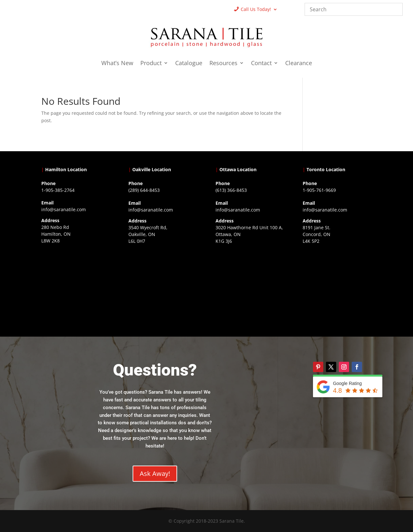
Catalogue (189, 64)
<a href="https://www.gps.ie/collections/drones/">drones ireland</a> (163, 286)
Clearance (299, 64)
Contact (261, 64)
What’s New (117, 64)
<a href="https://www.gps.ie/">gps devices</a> (250, 286)
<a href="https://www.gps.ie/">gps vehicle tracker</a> (337, 286)
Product (151, 64)
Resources (223, 64)
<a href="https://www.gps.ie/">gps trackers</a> (76, 285)
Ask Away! (155, 473)
